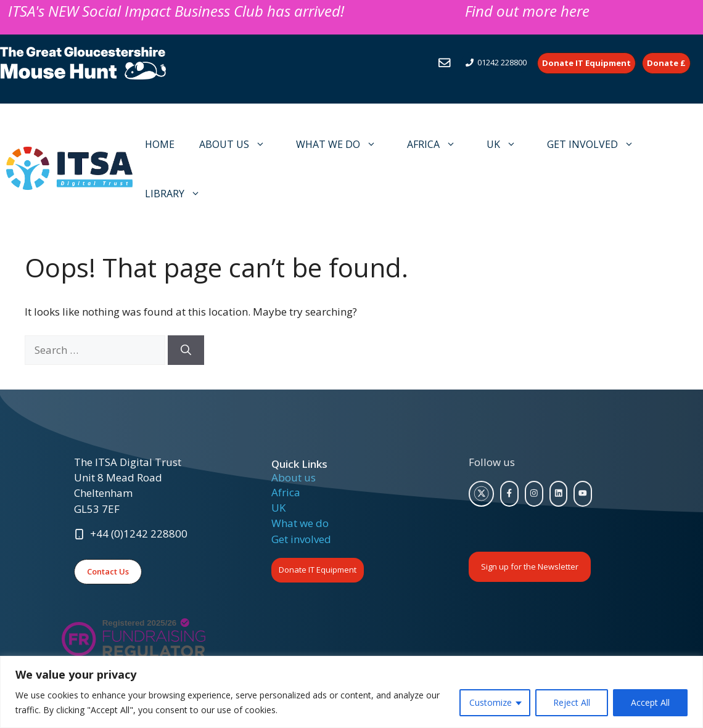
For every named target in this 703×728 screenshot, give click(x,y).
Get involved (301, 539)
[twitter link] (482, 494)
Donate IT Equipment (318, 570)
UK (508, 144)
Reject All (572, 702)
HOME (160, 144)
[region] (351, 692)
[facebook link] (509, 494)
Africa (286, 492)
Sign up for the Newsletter (530, 566)
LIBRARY (179, 194)
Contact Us (108, 571)
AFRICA (438, 144)
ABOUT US (238, 144)
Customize (491, 702)
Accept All (650, 702)
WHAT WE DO (342, 144)
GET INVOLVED (597, 144)
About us (294, 477)
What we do (300, 523)
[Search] (186, 350)
